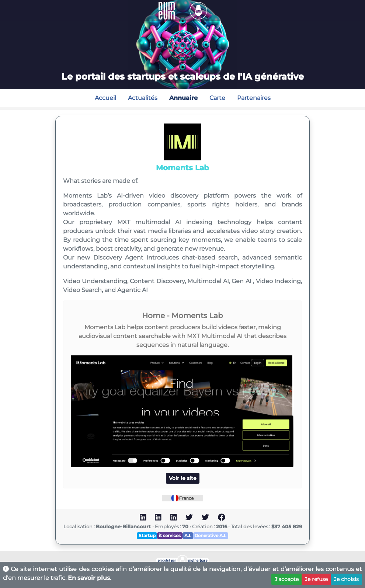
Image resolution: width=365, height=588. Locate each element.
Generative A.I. (211, 535)
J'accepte (287, 579)
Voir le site (183, 478)
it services (170, 535)
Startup (147, 535)
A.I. (188, 535)
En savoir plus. (90, 578)
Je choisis (346, 579)
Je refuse (316, 579)
